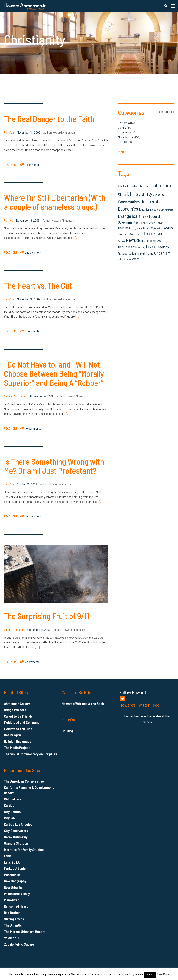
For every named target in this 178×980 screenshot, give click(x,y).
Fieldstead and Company (22, 722)
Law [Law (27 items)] (130, 234)
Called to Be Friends (18, 716)
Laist (7, 856)
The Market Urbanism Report (24, 932)
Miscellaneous (126, 137)
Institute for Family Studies (24, 850)
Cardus (9, 805)
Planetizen (12, 900)
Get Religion (13, 735)
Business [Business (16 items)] (145, 186)
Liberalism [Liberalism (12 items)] (138, 234)
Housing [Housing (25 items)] (123, 228)
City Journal (13, 812)
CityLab (9, 818)
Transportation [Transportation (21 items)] (127, 253)
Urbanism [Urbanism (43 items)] (162, 253)
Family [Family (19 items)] (145, 217)
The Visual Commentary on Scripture (31, 754)
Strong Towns (14, 919)
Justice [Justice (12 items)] (159, 228)
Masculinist (12, 875)
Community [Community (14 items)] (159, 195)
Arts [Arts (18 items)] (120, 186)
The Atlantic (13, 925)
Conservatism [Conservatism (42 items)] (129, 202)
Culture (8, 396)
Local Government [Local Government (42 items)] (158, 233)
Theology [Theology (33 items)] (162, 247)
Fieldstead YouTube (18, 729)
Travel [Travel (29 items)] (141, 253)
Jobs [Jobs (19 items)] (152, 228)
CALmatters (13, 799)
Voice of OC (12, 938)
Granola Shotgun (16, 843)
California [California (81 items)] (161, 185)
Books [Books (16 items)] (126, 186)
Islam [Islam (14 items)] (146, 228)
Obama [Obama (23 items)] (141, 240)
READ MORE (11, 164)
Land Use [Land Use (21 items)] (168, 228)
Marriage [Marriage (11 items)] (122, 241)
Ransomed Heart (16, 906)
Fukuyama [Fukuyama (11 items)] (141, 223)
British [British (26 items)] (135, 186)
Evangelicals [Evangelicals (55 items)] (129, 216)
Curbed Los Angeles (18, 824)
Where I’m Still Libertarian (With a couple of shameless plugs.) (55, 202)
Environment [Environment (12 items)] (167, 210)
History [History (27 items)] (151, 222)
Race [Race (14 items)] (159, 241)
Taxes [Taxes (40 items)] (150, 247)
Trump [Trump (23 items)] (149, 253)
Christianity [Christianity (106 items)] (140, 193)
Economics (20, 396)
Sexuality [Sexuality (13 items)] (141, 247)
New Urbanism (14, 887)
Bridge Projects (15, 710)
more (122, 152)
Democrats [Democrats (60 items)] (150, 201)
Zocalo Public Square (19, 944)
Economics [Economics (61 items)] (128, 209)
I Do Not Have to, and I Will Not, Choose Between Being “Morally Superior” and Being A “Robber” (54, 373)
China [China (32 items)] (122, 194)
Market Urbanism (16, 868)
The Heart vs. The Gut (38, 285)
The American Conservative (24, 781)
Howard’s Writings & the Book (83, 704)
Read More (163, 974)
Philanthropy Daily (17, 894)
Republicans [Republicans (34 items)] (127, 247)
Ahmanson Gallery (17, 704)
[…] (75, 150)
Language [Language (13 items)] (122, 234)
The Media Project (17, 748)
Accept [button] (150, 974)
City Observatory (16, 831)
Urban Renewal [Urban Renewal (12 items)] (125, 259)
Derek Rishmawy (16, 837)
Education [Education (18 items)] (144, 209)
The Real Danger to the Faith (49, 119)
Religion (9, 132)
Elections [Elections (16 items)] (155, 210)
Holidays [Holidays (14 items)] (160, 223)
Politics (8, 220)
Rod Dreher (12, 913)
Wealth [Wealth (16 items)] (136, 259)
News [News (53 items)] (131, 240)
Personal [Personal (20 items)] (151, 241)
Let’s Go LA (12, 862)
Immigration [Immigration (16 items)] (136, 228)
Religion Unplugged (18, 741)
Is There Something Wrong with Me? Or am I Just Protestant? (54, 466)
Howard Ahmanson (64, 132)
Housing (67, 731)
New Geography (15, 881)
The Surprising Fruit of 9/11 (47, 616)
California (124, 123)
